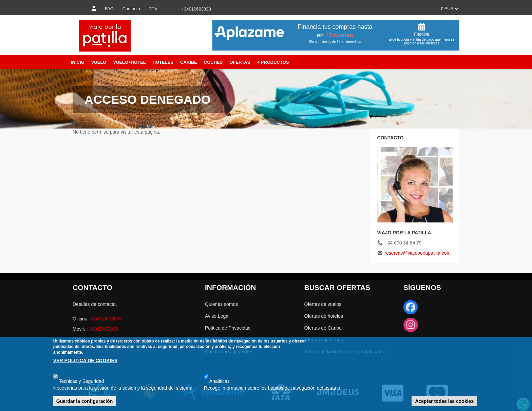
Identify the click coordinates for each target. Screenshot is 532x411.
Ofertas (240, 62)
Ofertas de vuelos (323, 304)
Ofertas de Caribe (323, 328)
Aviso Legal (217, 316)
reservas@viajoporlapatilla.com (418, 253)
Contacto (131, 9)
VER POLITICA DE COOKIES (85, 360)
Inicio (78, 62)
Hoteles (163, 62)
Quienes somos (221, 304)
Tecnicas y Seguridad (81, 381)
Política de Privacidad (228, 328)
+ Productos (273, 62)
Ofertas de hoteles (324, 316)
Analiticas (220, 381)
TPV (153, 9)
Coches (213, 62)
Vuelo (99, 62)
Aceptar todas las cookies (444, 401)
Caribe (189, 62)
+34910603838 (106, 319)
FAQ (109, 9)
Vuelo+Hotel (129, 62)
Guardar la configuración (84, 401)
